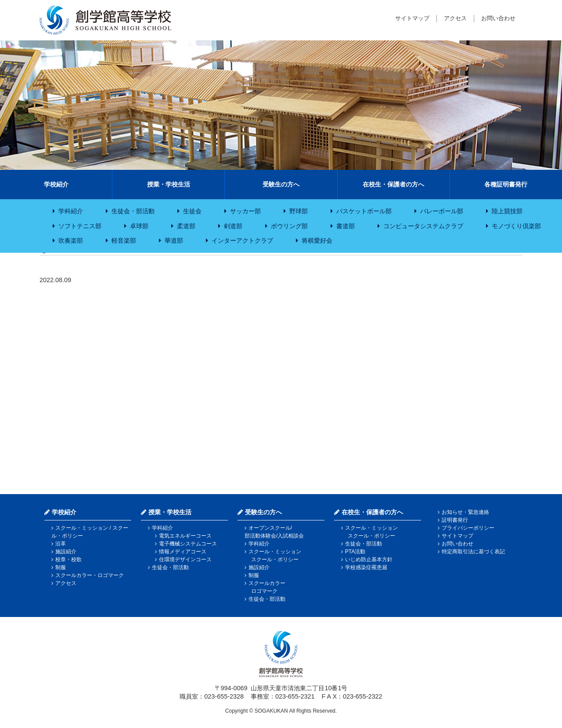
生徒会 (192, 211)
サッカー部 (245, 211)
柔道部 (186, 226)
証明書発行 (455, 520)
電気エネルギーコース (185, 536)
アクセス (455, 18)
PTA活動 (355, 552)
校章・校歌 (68, 559)
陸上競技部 (507, 211)
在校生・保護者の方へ (393, 184)
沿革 (61, 544)
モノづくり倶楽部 (516, 226)
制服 (61, 567)
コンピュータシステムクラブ (423, 226)
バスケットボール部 (364, 211)
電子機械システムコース (188, 544)
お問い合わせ (498, 18)
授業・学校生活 (169, 184)
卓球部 (139, 226)
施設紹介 (66, 552)
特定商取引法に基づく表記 (473, 552)
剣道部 (233, 226)
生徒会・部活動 (133, 211)
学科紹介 (71, 211)
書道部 (346, 226)
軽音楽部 (124, 240)
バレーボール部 (442, 211)
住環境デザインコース (185, 559)
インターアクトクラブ (242, 240)
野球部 (299, 211)
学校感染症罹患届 (366, 567)
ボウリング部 (289, 226)
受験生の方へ (281, 184)
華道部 (174, 240)
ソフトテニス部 (80, 226)
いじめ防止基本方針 (369, 559)
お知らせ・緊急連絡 (465, 512)
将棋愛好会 (317, 240)
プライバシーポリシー (468, 528)
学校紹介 (56, 184)
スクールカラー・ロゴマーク (90, 575)
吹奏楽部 (71, 240)
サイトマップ (412, 18)
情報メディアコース (183, 552)
